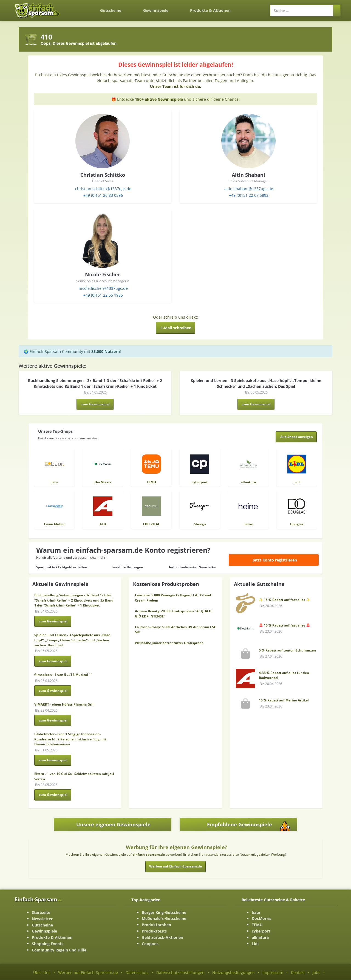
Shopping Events (48, 944)
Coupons (150, 944)
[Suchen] (337, 10)
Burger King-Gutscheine (164, 912)
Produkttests (154, 931)
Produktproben (156, 925)
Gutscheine (111, 10)
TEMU (257, 925)
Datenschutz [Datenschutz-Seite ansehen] (137, 972)
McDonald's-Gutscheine (164, 918)
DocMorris (261, 918)
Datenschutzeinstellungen (180, 972)
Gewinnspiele (156, 10)
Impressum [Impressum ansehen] (273, 972)
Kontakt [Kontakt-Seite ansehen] (298, 972)
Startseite (41, 912)
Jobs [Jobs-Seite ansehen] (316, 972)
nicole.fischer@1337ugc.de (103, 288)
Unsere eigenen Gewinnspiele (113, 824)
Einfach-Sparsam (38, 899)
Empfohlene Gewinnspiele (252, 826)
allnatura (260, 937)
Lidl (255, 944)
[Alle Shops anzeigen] (296, 437)
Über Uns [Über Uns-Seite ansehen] (42, 972)
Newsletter (42, 919)
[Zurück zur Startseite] (78, 7)
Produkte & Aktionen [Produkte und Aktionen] (210, 10)
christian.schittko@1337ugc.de (103, 189)
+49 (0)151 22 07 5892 (249, 195)
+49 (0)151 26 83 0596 (103, 195)
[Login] (252, 8)
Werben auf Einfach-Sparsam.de (175, 866)
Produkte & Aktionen (52, 937)
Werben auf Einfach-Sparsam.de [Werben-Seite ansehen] (88, 972)
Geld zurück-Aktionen (162, 937)
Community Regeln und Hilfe (59, 950)
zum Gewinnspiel (95, 404)
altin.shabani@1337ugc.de (249, 189)
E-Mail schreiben (176, 328)
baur (256, 912)
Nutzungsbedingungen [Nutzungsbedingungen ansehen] (233, 972)
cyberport (261, 931)
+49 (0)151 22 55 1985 (103, 295)
